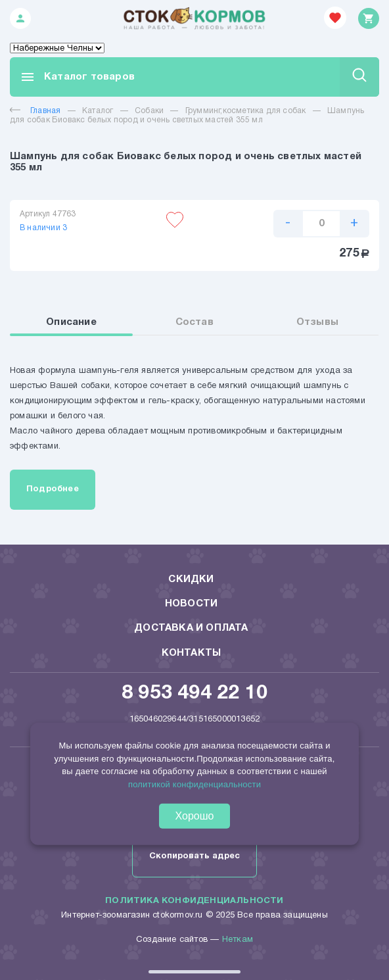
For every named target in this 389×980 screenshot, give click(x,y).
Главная (35, 111)
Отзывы (317, 322)
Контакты (192, 653)
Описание (71, 322)
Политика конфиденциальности (194, 901)
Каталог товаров (77, 77)
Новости (191, 604)
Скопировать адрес (194, 856)
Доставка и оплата (191, 628)
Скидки (191, 579)
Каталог (98, 111)
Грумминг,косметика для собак (246, 111)
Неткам (238, 940)
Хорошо (195, 816)
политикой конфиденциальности (194, 784)
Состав (194, 322)
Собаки (149, 111)
